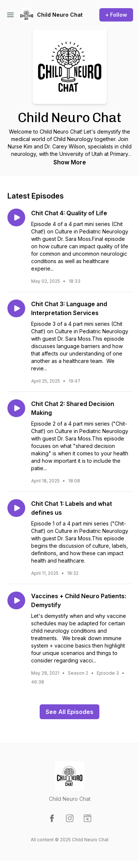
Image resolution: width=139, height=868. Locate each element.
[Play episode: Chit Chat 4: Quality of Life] (16, 217)
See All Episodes (69, 712)
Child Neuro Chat (60, 15)
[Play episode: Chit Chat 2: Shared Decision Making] (16, 408)
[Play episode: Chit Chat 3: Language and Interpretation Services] (16, 308)
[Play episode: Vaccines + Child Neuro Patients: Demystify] (16, 600)
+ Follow (116, 15)
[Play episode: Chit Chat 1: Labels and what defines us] (16, 508)
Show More (70, 162)
